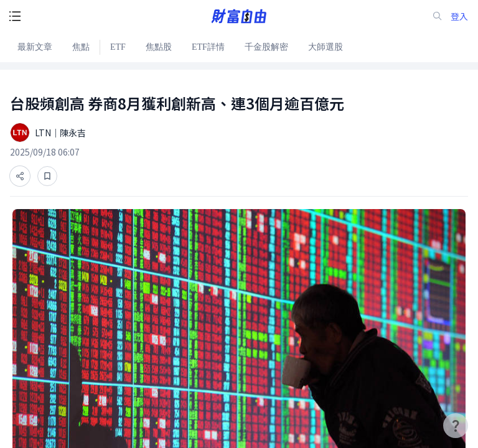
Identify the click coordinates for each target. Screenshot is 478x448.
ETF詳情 (208, 47)
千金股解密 (266, 47)
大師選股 (326, 47)
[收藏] (47, 176)
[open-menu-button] (15, 16)
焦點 (81, 47)
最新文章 (35, 47)
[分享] (20, 176)
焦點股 (159, 47)
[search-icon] (438, 16)
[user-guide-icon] (456, 426)
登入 (459, 16)
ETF (118, 47)
